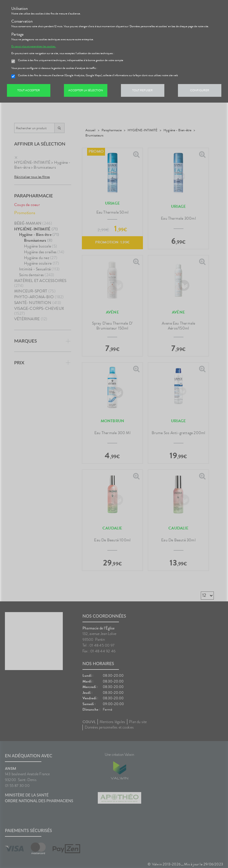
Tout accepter (29, 90)
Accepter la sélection (86, 90)
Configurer (200, 90)
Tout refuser (142, 90)
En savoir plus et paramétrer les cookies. (34, 46)
